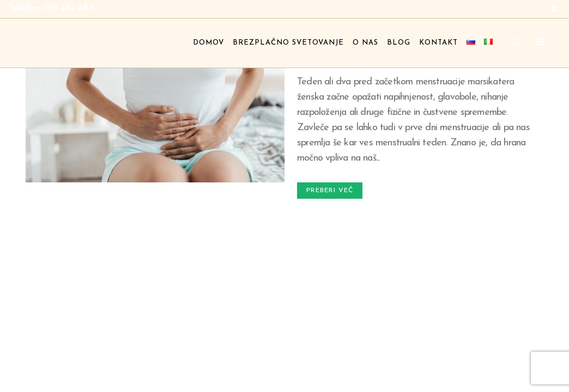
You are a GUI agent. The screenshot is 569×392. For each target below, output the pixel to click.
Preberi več (330, 191)
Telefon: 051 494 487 (50, 8)
